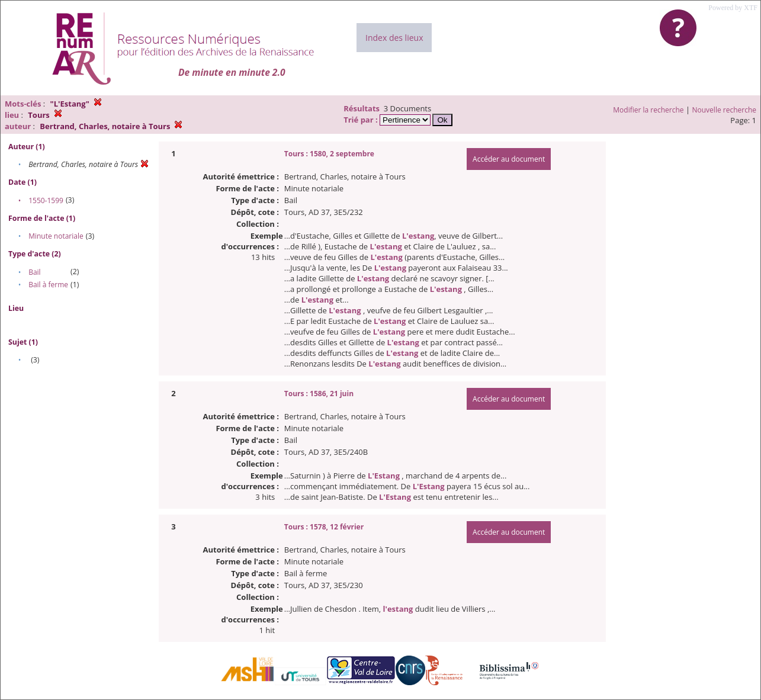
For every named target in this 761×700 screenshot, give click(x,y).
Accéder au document (509, 159)
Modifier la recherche (648, 110)
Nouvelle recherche (725, 110)
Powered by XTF (733, 8)
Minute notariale (56, 236)
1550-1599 (46, 200)
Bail (34, 272)
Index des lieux (394, 38)
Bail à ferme (48, 285)
